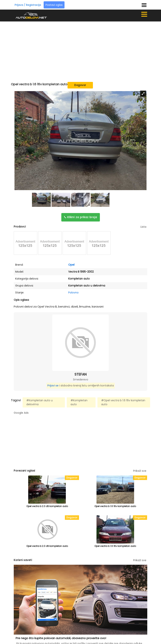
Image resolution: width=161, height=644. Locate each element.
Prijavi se (53, 385)
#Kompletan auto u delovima (39, 402)
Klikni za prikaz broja (81, 217)
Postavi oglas (54, 5)
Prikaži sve (140, 471)
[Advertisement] (87, 50)
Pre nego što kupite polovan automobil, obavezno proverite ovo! (61, 638)
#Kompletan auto (79, 402)
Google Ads (21, 413)
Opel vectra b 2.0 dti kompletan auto (47, 506)
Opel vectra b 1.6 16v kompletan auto (115, 506)
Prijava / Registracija (28, 5)
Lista (143, 227)
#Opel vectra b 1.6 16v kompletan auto (123, 402)
